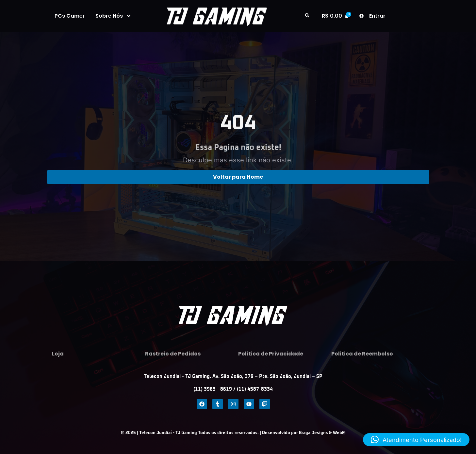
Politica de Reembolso (362, 361)
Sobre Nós (113, 16)
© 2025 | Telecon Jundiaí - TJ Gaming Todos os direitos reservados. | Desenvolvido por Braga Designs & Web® (233, 433)
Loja (58, 361)
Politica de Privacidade (271, 361)
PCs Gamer (70, 16)
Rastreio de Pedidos (173, 361)
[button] (307, 15)
